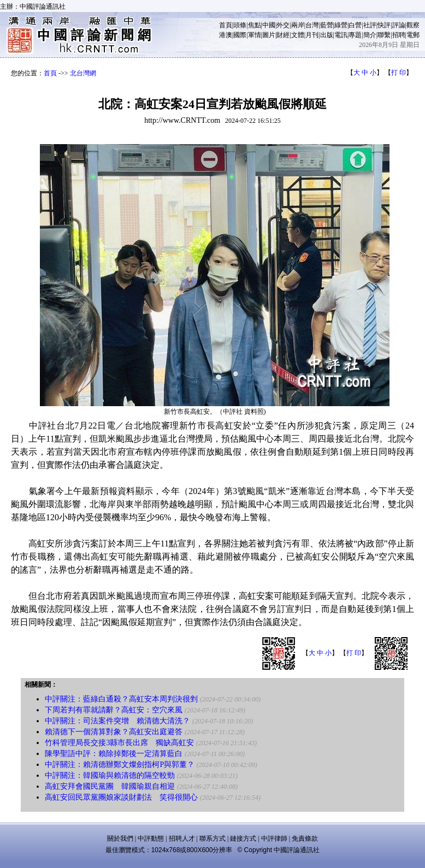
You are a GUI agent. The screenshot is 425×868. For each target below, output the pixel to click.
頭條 (240, 25)
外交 (283, 25)
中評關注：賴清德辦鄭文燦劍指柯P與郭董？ (120, 765)
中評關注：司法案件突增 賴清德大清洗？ (117, 721)
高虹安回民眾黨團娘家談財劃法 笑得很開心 (121, 797)
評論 (399, 25)
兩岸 (298, 25)
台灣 (312, 25)
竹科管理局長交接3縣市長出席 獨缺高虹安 (119, 743)
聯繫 (384, 35)
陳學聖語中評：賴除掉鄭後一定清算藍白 (114, 754)
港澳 (226, 35)
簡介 (370, 35)
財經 (283, 35)
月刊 (312, 35)
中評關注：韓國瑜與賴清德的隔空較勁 (110, 775)
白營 (355, 25)
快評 (384, 25)
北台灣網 (83, 73)
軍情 (255, 35)
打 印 (399, 73)
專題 (355, 35)
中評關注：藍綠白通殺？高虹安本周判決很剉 (121, 699)
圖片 (269, 35)
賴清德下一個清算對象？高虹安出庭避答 (114, 732)
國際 (240, 35)
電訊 (341, 35)
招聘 (399, 35)
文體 (298, 35)
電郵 (413, 35)
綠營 (341, 25)
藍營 (327, 25)
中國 (269, 25)
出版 (327, 35)
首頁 (226, 25)
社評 (370, 25)
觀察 (413, 25)
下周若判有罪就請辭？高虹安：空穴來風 (114, 710)
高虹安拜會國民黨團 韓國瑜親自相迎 (110, 786)
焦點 (255, 25)
